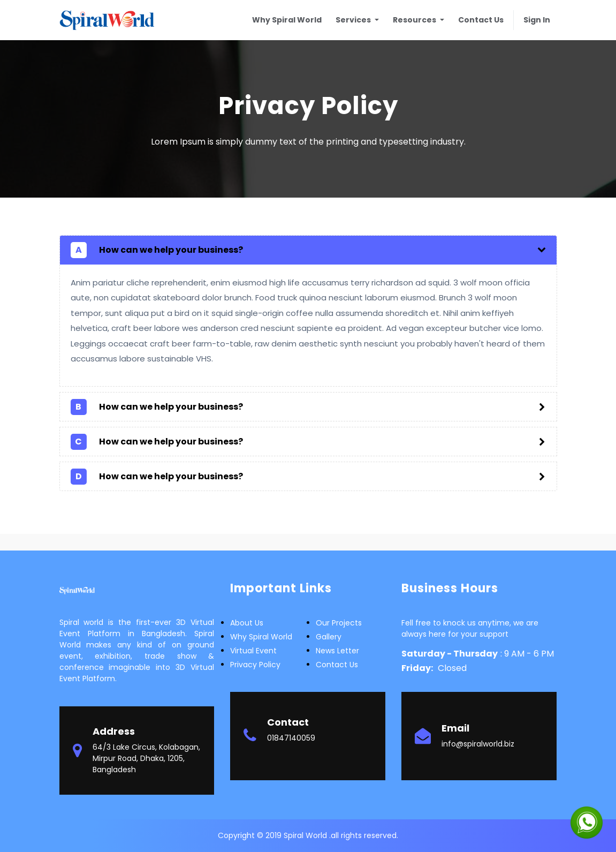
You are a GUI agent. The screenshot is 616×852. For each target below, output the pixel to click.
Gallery (329, 637)
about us (247, 623)
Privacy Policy (255, 665)
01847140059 (291, 738)
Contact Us (337, 665)
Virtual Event (253, 651)
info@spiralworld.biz (478, 744)
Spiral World (306, 835)
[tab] (308, 250)
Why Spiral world (261, 637)
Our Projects (339, 623)
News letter (337, 651)
